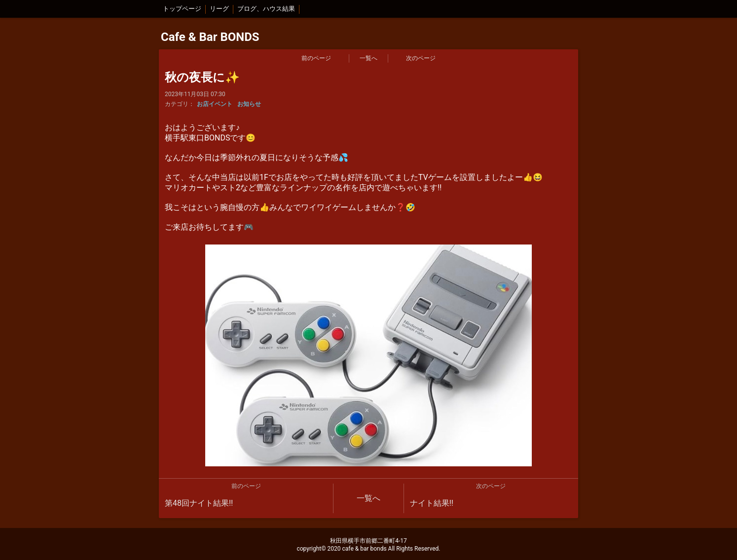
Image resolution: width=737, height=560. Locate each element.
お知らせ (249, 104)
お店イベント (215, 104)
